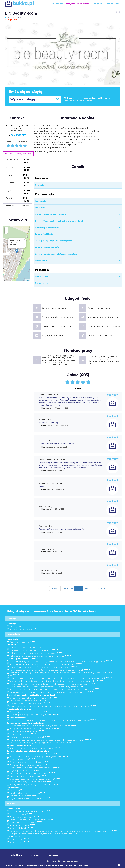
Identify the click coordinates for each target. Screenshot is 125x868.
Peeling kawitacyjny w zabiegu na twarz (30, 782)
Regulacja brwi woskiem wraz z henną (28, 799)
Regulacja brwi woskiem (22, 796)
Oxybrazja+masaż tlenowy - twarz (27, 776)
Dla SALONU (113, 3)
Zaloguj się (97, 3)
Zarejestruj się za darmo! (78, 3)
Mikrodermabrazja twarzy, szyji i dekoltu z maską (34, 768)
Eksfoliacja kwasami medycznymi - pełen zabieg (34, 748)
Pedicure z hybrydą (20, 828)
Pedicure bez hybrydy (21, 825)
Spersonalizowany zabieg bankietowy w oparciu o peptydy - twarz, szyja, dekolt (49, 740)
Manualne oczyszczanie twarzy (26, 731)
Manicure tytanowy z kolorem (25, 823)
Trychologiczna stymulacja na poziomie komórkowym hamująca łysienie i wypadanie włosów (54, 689)
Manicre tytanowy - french (23, 817)
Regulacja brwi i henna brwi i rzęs (26, 793)
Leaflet (28, 280)
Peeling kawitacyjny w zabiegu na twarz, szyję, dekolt (36, 785)
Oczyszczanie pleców (21, 734)
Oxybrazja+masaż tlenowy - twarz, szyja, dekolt (34, 779)
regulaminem (84, 865)
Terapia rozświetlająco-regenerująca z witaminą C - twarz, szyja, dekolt (45, 687)
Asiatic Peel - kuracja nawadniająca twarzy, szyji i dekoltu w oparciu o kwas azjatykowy (52, 720)
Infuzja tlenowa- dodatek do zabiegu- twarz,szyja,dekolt (38, 757)
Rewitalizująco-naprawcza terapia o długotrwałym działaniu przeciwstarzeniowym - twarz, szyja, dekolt (60, 678)
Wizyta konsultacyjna (21, 642)
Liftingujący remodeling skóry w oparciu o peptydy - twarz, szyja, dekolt (45, 664)
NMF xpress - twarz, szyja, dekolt (26, 701)
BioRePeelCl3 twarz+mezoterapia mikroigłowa (33, 650)
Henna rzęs (16, 790)
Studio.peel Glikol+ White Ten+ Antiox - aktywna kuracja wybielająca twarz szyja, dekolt (52, 706)
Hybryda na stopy (20, 814)
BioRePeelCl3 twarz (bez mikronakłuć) (28, 648)
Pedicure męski (18, 842)
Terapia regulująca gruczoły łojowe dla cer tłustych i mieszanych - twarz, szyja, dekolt (51, 684)
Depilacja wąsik (18, 626)
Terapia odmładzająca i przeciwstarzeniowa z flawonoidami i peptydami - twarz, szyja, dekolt (55, 681)
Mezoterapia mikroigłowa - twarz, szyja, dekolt (33, 715)
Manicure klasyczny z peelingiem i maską (30, 820)
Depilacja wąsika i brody (22, 629)
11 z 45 (78, 588)
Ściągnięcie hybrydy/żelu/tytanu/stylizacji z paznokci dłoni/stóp (42, 834)
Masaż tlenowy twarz (21, 759)
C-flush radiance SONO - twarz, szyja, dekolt (32, 698)
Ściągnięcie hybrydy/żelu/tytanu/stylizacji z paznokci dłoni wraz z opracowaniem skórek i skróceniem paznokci (62, 831)
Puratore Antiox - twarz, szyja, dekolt (28, 703)
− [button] (6, 232)
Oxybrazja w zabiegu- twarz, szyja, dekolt (31, 773)
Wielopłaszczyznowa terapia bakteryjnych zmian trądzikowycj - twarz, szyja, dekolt (50, 692)
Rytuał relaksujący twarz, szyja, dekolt (29, 737)
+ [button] (6, 229)
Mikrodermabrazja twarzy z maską (27, 765)
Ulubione (58, 3)
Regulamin (53, 855)
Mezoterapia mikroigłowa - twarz (27, 712)
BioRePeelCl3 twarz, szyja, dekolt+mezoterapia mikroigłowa (39, 656)
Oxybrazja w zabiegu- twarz (25, 771)
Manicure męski (18, 839)
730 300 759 (18, 135)
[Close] (119, 865)
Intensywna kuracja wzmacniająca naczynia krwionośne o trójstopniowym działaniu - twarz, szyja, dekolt (60, 661)
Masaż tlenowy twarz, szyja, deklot (27, 762)
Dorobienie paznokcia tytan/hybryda (28, 811)
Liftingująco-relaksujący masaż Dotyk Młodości (33, 729)
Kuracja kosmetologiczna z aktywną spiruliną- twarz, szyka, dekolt (42, 726)
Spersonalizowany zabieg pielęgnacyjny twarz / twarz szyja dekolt (42, 743)
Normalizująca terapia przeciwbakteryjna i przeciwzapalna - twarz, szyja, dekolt (48, 670)
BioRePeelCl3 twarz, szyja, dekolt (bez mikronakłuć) (35, 653)
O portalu (35, 855)
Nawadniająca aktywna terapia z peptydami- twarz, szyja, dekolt (42, 667)
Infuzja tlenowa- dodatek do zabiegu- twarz (32, 754)
